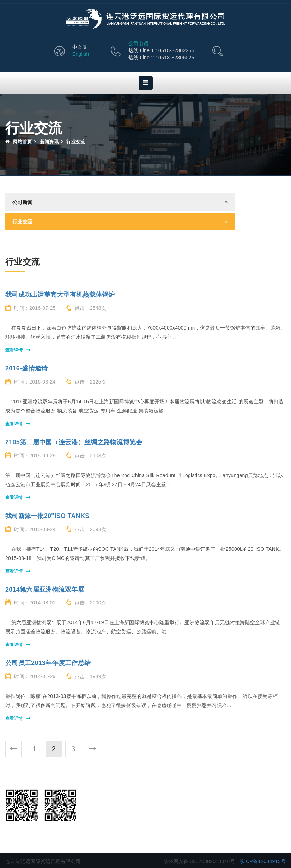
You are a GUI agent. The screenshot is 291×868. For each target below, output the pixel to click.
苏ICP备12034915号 (262, 862)
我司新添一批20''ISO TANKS (47, 516)
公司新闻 (22, 203)
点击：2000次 (86, 603)
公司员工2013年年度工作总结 (48, 663)
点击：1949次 (86, 677)
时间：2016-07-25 (31, 308)
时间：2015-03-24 (31, 530)
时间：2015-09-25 (31, 456)
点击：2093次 (86, 530)
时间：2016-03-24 (31, 382)
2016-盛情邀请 (27, 369)
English (84, 55)
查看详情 (14, 350)
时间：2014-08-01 (31, 603)
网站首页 (19, 142)
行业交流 (22, 222)
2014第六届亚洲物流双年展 (45, 590)
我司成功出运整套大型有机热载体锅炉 (60, 295)
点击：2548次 (86, 308)
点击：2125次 (86, 382)
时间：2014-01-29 (31, 677)
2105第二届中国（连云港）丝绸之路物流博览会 (74, 442)
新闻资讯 (49, 142)
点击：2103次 (86, 456)
